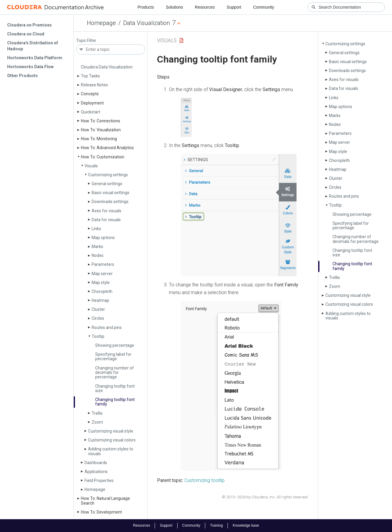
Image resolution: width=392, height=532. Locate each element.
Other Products (22, 76)
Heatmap (100, 300)
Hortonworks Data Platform (35, 58)
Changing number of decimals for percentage (115, 373)
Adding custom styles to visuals (111, 451)
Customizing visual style (111, 431)
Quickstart (91, 112)
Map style (101, 283)
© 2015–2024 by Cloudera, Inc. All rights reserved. (265, 497)
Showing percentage (115, 345)
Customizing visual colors (112, 440)
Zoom (97, 422)
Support (234, 7)
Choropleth (102, 291)
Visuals (91, 166)
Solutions (174, 7)
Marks (97, 247)
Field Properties (99, 480)
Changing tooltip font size (115, 388)
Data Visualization (146, 23)
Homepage (101, 23)
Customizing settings (108, 175)
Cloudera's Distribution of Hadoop (33, 46)
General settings (107, 184)
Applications (96, 472)
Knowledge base (246, 525)
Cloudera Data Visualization (107, 67)
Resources (205, 7)
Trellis (97, 413)
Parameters (103, 264)
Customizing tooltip (204, 480)
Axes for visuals (106, 211)
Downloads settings (110, 202)
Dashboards (96, 463)
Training (216, 525)
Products (146, 7)
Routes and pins (107, 327)
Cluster (98, 309)
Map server (102, 274)
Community (264, 7)
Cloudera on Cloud (26, 34)
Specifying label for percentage (113, 357)
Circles (98, 318)
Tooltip (98, 336)
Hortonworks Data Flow (30, 67)
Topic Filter (86, 41)
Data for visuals (106, 220)
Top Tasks (90, 76)
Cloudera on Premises (29, 25)
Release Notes (94, 85)
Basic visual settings (110, 193)
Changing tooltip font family (115, 402)
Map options (103, 238)
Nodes (98, 255)
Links (96, 229)
